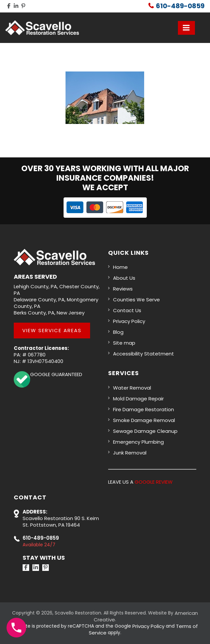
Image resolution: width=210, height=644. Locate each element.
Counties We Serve (136, 300)
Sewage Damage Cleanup (145, 431)
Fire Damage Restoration (143, 409)
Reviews (123, 289)
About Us (124, 278)
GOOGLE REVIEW (154, 482)
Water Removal (132, 388)
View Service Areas (52, 330)
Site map (124, 343)
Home (120, 267)
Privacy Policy (129, 321)
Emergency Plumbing (138, 442)
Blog (118, 332)
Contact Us (127, 310)
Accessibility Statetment (143, 354)
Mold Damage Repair (138, 399)
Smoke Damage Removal (144, 420)
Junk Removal (130, 453)
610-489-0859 (180, 6)
